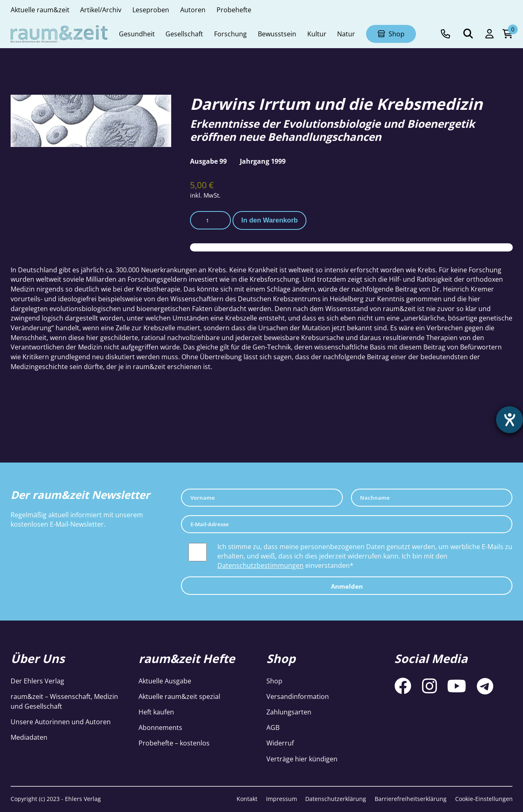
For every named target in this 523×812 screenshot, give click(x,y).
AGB (273, 727)
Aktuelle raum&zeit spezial (179, 696)
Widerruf (280, 743)
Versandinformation (298, 696)
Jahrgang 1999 (263, 161)
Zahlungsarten (289, 712)
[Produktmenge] (210, 220)
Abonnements (160, 727)
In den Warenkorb (270, 220)
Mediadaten (29, 737)
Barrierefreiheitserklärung (411, 799)
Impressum (282, 799)
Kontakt (247, 799)
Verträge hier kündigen (302, 759)
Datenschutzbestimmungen (260, 565)
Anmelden (347, 586)
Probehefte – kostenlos (174, 743)
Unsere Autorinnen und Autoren (61, 722)
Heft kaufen (156, 712)
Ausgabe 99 (208, 161)
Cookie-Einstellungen (484, 799)
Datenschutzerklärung (336, 799)
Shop (274, 681)
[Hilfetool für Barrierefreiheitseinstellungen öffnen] (510, 420)
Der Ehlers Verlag (37, 681)
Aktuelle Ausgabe (165, 681)
